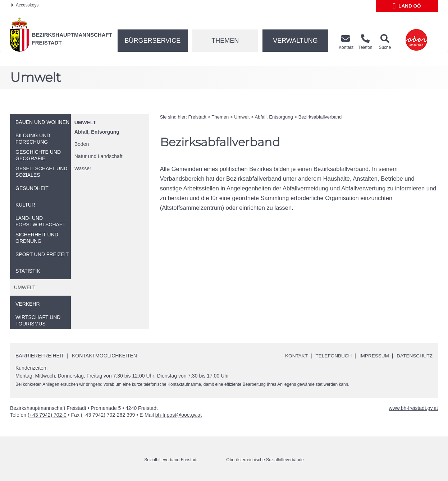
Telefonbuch (330, 356)
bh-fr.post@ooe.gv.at (179, 415)
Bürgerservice (153, 41)
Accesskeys (25, 5)
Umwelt (85, 122)
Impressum (372, 356)
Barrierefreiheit (40, 355)
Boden (82, 144)
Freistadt (197, 117)
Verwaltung (295, 41)
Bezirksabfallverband (320, 117)
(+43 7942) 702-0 (47, 415)
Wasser (83, 168)
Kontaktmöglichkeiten (104, 355)
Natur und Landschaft (99, 156)
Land (407, 6)
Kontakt (292, 356)
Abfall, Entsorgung (97, 132)
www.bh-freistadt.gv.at (413, 408)
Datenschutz (414, 356)
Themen (225, 41)
